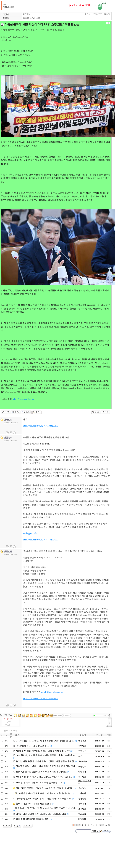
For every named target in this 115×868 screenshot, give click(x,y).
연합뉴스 (82, 741)
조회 (109, 735)
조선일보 (82, 809)
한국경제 (82, 804)
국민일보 (82, 767)
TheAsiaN (82, 814)
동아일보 (82, 788)
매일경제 (82, 772)
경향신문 (82, 799)
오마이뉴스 (83, 761)
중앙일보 (82, 746)
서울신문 (82, 793)
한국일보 (27, 14)
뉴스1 (81, 756)
